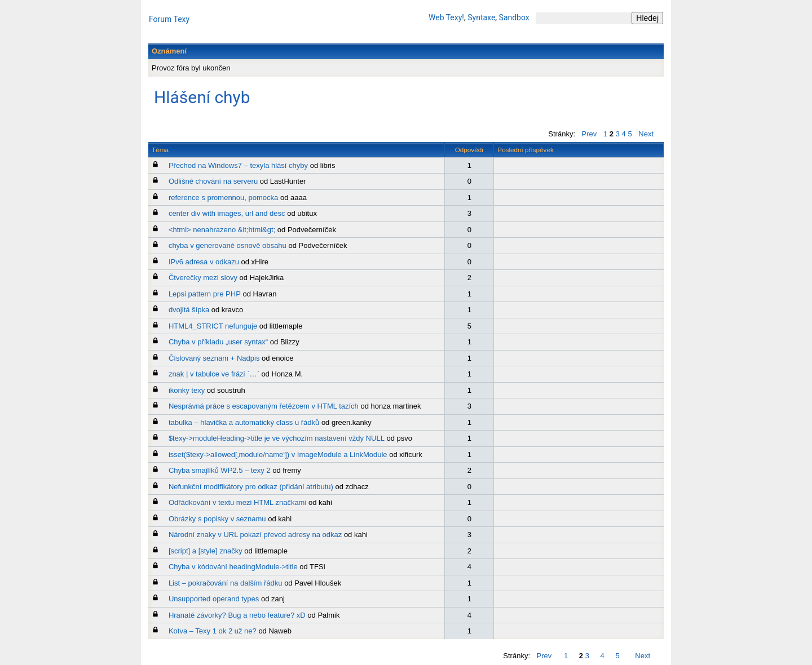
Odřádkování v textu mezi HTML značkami (237, 502)
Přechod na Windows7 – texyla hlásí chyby (238, 165)
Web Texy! (446, 17)
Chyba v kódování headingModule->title (233, 567)
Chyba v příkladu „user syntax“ (218, 342)
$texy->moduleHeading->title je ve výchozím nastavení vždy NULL (277, 438)
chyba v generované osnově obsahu (228, 245)
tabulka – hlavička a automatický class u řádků (244, 422)
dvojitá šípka (189, 310)
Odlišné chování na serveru (213, 181)
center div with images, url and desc (227, 213)
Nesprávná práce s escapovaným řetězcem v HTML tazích (264, 406)
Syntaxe (481, 17)
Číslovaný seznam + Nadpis (214, 358)
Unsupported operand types (214, 599)
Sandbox (514, 17)
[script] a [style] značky (206, 551)
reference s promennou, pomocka (223, 198)
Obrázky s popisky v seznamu (217, 519)
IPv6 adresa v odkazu (204, 262)
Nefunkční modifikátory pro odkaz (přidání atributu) (251, 487)
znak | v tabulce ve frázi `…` (214, 374)
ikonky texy (187, 390)
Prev (590, 134)
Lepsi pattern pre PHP (205, 294)
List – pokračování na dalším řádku (226, 583)
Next (646, 134)
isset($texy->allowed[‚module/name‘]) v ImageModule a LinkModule (278, 455)
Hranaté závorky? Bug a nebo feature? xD (237, 615)
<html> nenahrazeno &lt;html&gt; (222, 230)
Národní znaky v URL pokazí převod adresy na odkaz (255, 535)
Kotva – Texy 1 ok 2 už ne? (213, 631)
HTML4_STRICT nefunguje (213, 326)
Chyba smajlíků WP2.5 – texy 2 (220, 470)
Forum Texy (169, 19)
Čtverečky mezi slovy (203, 278)
